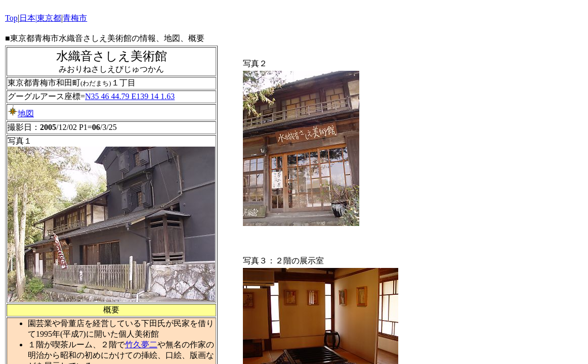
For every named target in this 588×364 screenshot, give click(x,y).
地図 (21, 113)
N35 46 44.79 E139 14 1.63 (130, 96)
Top (11, 18)
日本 (27, 18)
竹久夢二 (141, 345)
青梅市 (75, 18)
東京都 (49, 18)
